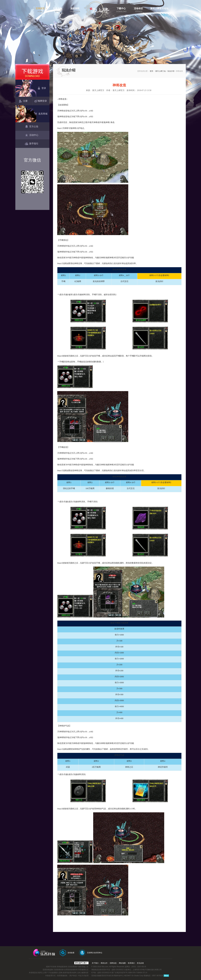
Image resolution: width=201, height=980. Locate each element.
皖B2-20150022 (118, 970)
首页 (151, 71)
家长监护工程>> (81, 963)
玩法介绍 (171, 71)
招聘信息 (113, 963)
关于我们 (95, 963)
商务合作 (104, 963)
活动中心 (32, 135)
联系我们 (131, 963)
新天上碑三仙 (161, 71)
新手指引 (32, 144)
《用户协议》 (73, 976)
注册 (23, 101)
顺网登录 (41, 101)
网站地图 (122, 963)
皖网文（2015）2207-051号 (135, 967)
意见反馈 (140, 963)
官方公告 (32, 127)
